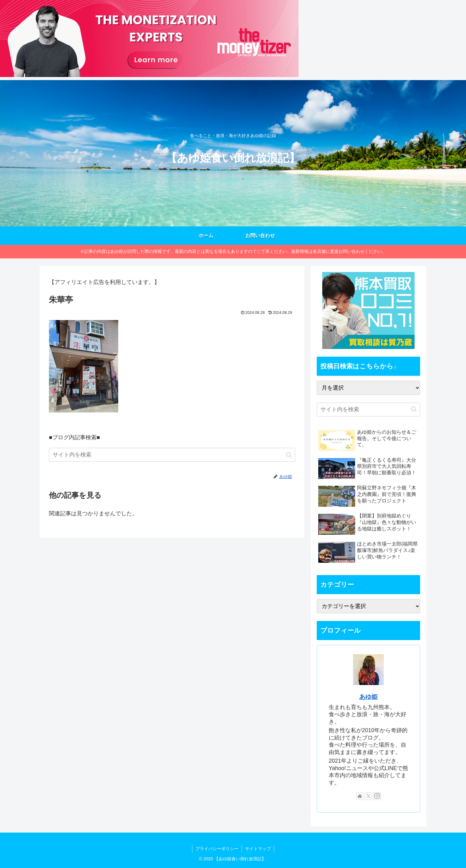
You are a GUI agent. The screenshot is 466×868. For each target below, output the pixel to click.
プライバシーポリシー (217, 849)
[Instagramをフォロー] (377, 796)
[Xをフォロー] (368, 796)
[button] (289, 455)
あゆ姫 (368, 697)
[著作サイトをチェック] (360, 796)
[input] (172, 455)
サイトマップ (258, 849)
